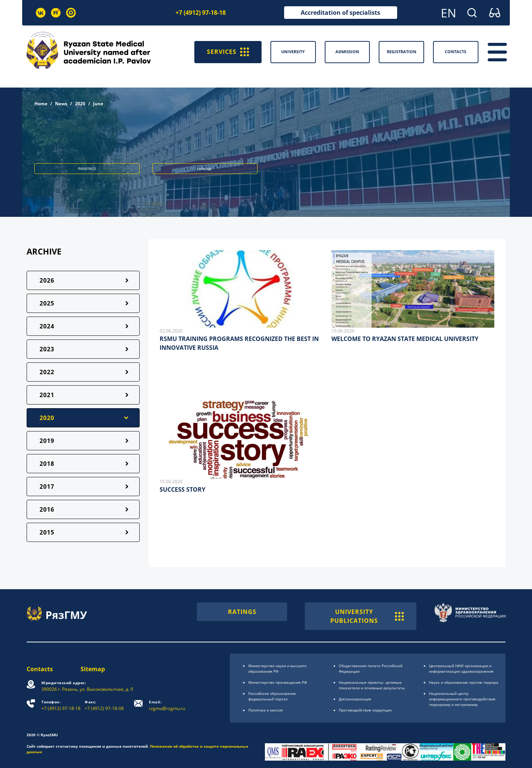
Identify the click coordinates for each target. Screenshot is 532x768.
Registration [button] (402, 52)
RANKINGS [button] (87, 168)
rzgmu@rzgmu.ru (167, 705)
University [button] (293, 52)
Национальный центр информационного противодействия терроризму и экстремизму (462, 699)
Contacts (40, 669)
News (61, 104)
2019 (47, 441)
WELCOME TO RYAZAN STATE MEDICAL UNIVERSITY (405, 339)
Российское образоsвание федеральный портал (272, 696)
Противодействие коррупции (365, 710)
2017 (47, 487)
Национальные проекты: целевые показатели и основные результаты (372, 685)
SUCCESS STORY (183, 489)
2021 (47, 395)
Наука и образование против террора (464, 682)
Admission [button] (347, 52)
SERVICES (228, 52)
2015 (47, 532)
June (98, 104)
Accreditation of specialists (340, 13)
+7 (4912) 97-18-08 (104, 705)
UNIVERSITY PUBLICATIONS (367, 616)
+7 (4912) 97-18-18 (201, 13)
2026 (47, 280)
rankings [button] (205, 168)
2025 (47, 303)
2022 (47, 372)
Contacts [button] (456, 52)
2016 (47, 509)
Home (41, 104)
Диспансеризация (355, 699)
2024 (47, 326)
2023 (47, 349)
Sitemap (93, 669)
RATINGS (242, 612)
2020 (80, 104)
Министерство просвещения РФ (278, 682)
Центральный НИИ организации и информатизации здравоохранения (461, 668)
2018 (47, 464)
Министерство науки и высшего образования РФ (277, 668)
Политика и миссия (266, 710)
